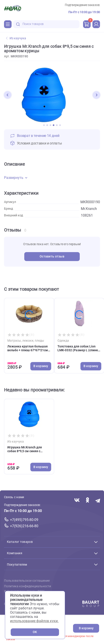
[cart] (87, 24)
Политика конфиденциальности (28, 586)
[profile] (96, 24)
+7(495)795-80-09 (24, 520)
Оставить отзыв (52, 256)
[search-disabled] (18, 24)
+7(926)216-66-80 (24, 526)
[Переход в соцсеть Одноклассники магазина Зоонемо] (87, 501)
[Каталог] (8, 24)
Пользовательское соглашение (27, 581)
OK (35, 632)
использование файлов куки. (34, 621)
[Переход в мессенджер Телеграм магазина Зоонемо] (98, 501)
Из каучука (16, 38)
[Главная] (13, 9)
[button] (8, 95)
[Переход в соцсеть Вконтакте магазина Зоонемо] (77, 501)
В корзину (86, 628)
